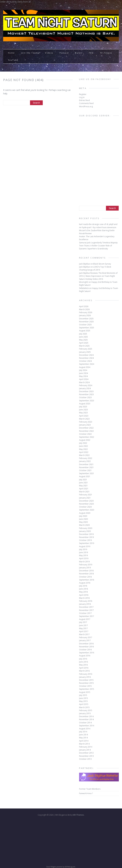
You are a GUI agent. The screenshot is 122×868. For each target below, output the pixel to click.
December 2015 (86, 680)
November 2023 (86, 394)
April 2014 (84, 741)
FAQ (91, 53)
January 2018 (85, 604)
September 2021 (87, 473)
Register (83, 94)
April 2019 (84, 558)
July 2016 (83, 659)
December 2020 (86, 501)
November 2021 (86, 467)
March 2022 (84, 455)
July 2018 (83, 586)
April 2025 (84, 343)
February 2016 (86, 674)
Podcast (64, 53)
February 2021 (86, 495)
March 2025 (84, 346)
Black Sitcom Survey (102, 264)
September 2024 (87, 364)
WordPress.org (86, 106)
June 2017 (83, 625)
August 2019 (85, 546)
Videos (49, 53)
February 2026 (86, 312)
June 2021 (83, 483)
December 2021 (86, 464)
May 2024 (83, 376)
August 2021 (85, 476)
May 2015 (83, 701)
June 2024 (83, 373)
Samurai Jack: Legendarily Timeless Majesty (98, 243)
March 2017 (84, 634)
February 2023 (86, 422)
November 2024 (86, 358)
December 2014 (86, 716)
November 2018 (86, 574)
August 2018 (85, 583)
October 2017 (85, 613)
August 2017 (85, 619)
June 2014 (83, 735)
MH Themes (78, 815)
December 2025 (86, 319)
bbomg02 (84, 282)
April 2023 (84, 416)
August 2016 (85, 656)
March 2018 (84, 598)
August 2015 (85, 692)
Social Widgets (51, 867)
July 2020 (83, 516)
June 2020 (83, 519)
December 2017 (86, 607)
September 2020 (87, 510)
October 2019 (85, 540)
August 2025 (85, 331)
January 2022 (85, 461)
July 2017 (83, 622)
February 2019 (86, 565)
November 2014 (86, 719)
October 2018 (85, 577)
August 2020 (85, 513)
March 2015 (84, 707)
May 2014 (83, 738)
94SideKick (84, 288)
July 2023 (83, 407)
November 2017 (86, 610)
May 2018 (83, 592)
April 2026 (84, 306)
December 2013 (86, 753)
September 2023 (87, 401)
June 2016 (83, 662)
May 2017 (83, 628)
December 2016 (86, 644)
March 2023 (84, 419)
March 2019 (84, 562)
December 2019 (86, 534)
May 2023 (83, 413)
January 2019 (85, 568)
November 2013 (86, 756)
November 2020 (86, 504)
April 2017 (84, 631)
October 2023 (85, 397)
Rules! (79, 53)
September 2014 (87, 726)
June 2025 (83, 337)
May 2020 (83, 522)
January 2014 (85, 750)
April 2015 (84, 704)
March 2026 (84, 309)
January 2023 (85, 425)
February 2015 (86, 710)
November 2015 (86, 683)
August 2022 (85, 440)
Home (11, 53)
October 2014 (85, 723)
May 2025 (83, 340)
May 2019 (83, 555)
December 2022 (86, 428)
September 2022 (87, 437)
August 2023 (85, 404)
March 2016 (84, 671)
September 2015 (87, 689)
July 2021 (83, 480)
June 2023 (83, 410)
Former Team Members (90, 789)
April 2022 (84, 452)
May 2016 (83, 665)
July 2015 (83, 695)
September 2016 (87, 653)
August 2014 (85, 729)
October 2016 (85, 650)
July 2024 (83, 370)
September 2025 (87, 328)
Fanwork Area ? (86, 793)
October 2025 (85, 325)
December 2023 (86, 391)
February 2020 (86, 528)
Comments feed (86, 103)
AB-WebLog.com (70, 867)
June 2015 (83, 698)
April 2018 (84, 595)
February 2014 (86, 747)
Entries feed (84, 100)
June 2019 (83, 552)
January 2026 (85, 315)
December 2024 (86, 355)
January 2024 (85, 388)
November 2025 (86, 322)
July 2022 (83, 443)
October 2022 (85, 434)
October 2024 (85, 361)
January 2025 (85, 352)
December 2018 (86, 571)
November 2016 (86, 647)
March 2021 (84, 492)
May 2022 (83, 449)
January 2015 (85, 713)
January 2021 (85, 498)
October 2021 (85, 470)
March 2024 (84, 382)
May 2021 (83, 486)
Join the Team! (30, 53)
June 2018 (83, 589)
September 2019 (87, 543)
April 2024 (84, 379)
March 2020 (84, 525)
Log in (82, 97)
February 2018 (86, 601)
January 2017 (85, 640)
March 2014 (84, 744)
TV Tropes (106, 53)
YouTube (13, 60)
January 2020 (85, 531)
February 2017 (86, 637)
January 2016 (85, 677)
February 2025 (86, 349)
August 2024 (85, 367)
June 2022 (83, 446)
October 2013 (85, 759)
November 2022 (86, 431)
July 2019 (83, 549)
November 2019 (86, 537)
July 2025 (83, 334)
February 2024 (86, 385)
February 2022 (86, 458)
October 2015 (85, 686)
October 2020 (85, 507)
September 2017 (87, 616)
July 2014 (83, 732)
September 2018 (87, 580)
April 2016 (84, 668)
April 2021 (84, 489)
